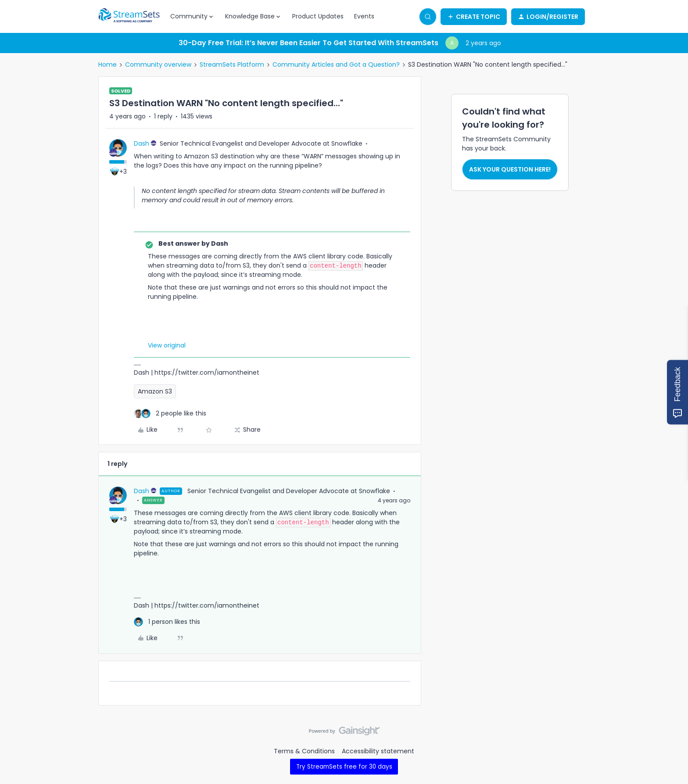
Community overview (158, 64)
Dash (142, 143)
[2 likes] (170, 413)
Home (107, 64)
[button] (474, 17)
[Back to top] (670, 738)
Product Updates (318, 16)
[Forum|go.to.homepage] (129, 17)
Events (364, 16)
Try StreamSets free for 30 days (344, 766)
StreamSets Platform (232, 64)
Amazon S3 (155, 391)
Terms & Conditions (304, 751)
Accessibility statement (378, 751)
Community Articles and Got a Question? (336, 64)
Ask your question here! (510, 169)
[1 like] (167, 622)
